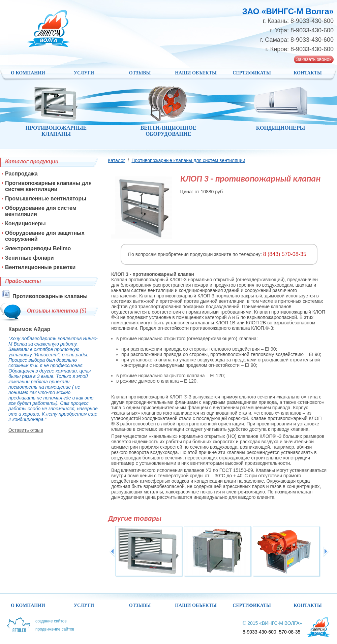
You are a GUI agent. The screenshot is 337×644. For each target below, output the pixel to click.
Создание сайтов (51, 621)
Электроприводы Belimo (38, 248)
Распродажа (21, 174)
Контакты (308, 73)
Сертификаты (252, 73)
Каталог (116, 160)
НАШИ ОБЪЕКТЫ (196, 73)
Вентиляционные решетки (40, 267)
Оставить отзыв (26, 430)
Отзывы (140, 73)
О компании (28, 73)
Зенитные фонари (29, 258)
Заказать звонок (314, 59)
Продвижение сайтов (55, 629)
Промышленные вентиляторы (46, 199)
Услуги (84, 73)
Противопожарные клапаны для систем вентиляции (188, 160)
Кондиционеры (25, 223)
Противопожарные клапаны (50, 296)
